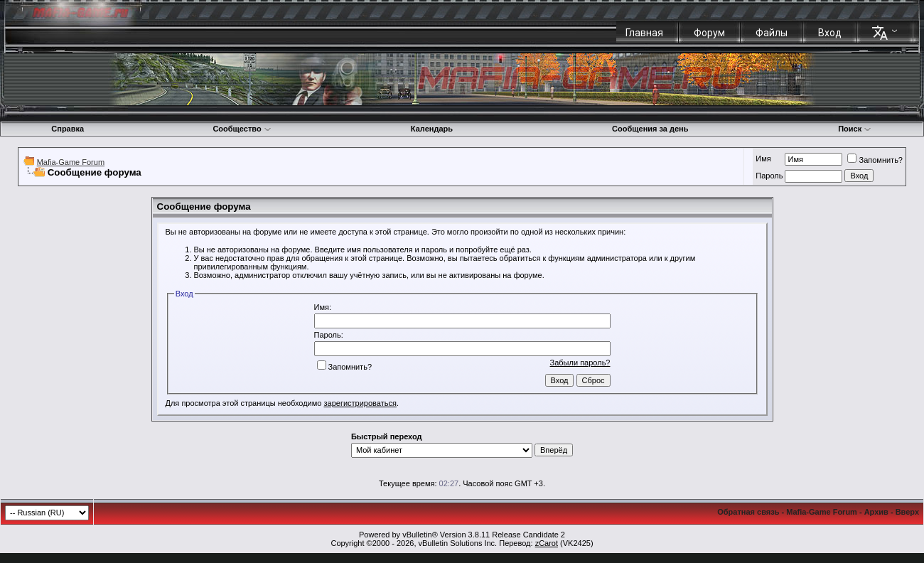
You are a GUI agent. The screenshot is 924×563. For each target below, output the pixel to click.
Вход (830, 33)
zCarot (547, 543)
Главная (644, 33)
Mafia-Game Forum (71, 162)
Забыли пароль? (580, 363)
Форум (709, 33)
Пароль (769, 176)
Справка (68, 129)
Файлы (772, 33)
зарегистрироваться (360, 403)
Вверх (907, 512)
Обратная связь (748, 512)
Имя (763, 159)
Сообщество (242, 129)
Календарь (432, 129)
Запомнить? (875, 160)
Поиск (855, 129)
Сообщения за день (650, 129)
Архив (876, 512)
